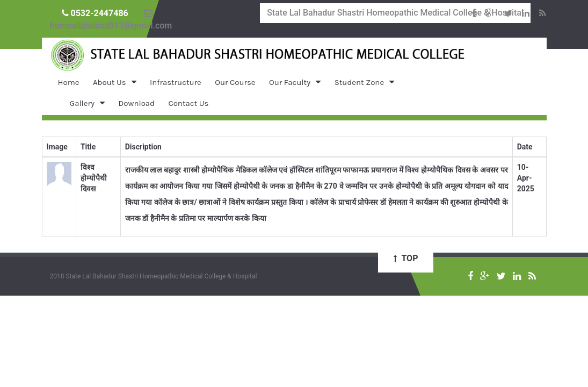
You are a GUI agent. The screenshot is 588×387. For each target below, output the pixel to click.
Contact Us (188, 103)
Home (69, 82)
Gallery (82, 103)
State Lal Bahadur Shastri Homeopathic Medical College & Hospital (395, 13)
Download (136, 103)
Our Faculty (290, 82)
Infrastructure (176, 82)
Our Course (235, 82)
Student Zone (359, 82)
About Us (110, 82)
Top (406, 258)
